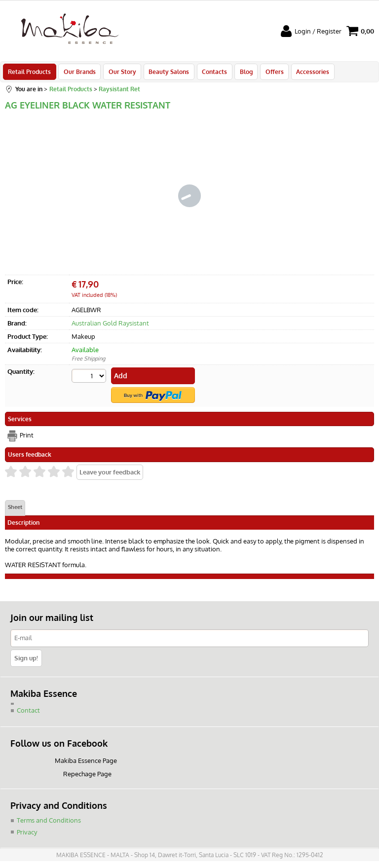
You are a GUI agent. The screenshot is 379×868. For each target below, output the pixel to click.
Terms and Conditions (49, 822)
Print (27, 437)
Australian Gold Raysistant (110, 326)
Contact (28, 713)
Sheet (15, 509)
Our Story (120, 73)
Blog (242, 73)
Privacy (27, 834)
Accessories (307, 73)
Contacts (211, 73)
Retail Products (29, 73)
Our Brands (79, 73)
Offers (269, 73)
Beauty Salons (166, 73)
